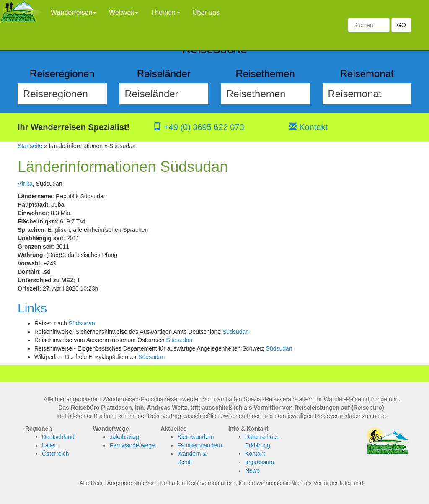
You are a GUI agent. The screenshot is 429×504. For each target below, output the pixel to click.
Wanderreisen (74, 12)
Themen (165, 12)
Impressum (260, 462)
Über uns (206, 12)
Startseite (30, 146)
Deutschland (58, 437)
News (252, 470)
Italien (50, 445)
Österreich (56, 454)
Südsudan (82, 323)
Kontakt (308, 127)
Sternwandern (195, 437)
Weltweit (124, 12)
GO (401, 25)
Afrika (25, 184)
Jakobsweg (124, 437)
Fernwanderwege (132, 445)
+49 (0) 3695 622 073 (198, 127)
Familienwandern (200, 445)
